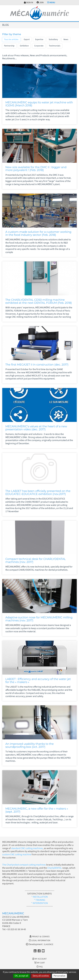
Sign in (28, 3)
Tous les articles (11, 39)
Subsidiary (53, 39)
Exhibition (24, 46)
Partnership (9, 46)
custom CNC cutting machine (17, 854)
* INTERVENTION (39, 903)
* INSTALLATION (39, 897)
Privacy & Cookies (39, 937)
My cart (40, 963)
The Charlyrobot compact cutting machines (24, 865)
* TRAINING (40, 900)
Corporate (39, 46)
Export (27, 39)
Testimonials (55, 46)
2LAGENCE (49, 944)
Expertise (39, 39)
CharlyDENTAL (55, 868)
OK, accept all (21, 976)
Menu (51, 3)
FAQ (39, 967)
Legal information (39, 941)
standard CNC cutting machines (27, 848)
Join (40, 3)
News (66, 39)
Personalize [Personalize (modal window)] (59, 976)
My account (39, 959)
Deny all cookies (41, 976)
